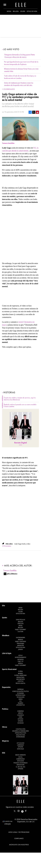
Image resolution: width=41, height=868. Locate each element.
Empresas (20, 689)
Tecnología (20, 697)
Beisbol (20, 673)
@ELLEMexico (12, 574)
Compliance (19, 838)
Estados (20, 719)
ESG (20, 701)
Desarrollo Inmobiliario (20, 731)
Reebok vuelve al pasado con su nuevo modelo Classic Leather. (20, 406)
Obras (21, 699)
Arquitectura (20, 735)
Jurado (20, 649)
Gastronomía (20, 638)
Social (21, 757)
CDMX (20, 717)
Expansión (6, 687)
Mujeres (20, 703)
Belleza (16, 11)
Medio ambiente (20, 755)
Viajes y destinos (20, 641)
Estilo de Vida (20, 647)
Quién (5, 618)
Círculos (21, 624)
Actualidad (21, 743)
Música (21, 663)
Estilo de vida (32, 11)
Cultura (21, 631)
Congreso (21, 715)
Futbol (21, 671)
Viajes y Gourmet (20, 630)
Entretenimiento (20, 657)
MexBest (6, 635)
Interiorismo (20, 737)
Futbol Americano (20, 675)
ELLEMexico (15, 811)
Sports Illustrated (9, 669)
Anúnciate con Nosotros (19, 845)
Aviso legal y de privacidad (19, 832)
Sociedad (21, 723)
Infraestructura (20, 733)
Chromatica (7, 546)
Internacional (21, 695)
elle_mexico (20, 810)
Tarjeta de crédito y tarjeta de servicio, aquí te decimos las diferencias (20, 399)
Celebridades (9, 89)
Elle (4, 606)
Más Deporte (21, 679)
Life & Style (7, 653)
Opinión (21, 721)
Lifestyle (20, 681)
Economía (20, 693)
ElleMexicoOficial (28, 810)
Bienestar (20, 645)
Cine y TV (20, 661)
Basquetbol (21, 677)
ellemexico (24, 810)
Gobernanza (20, 759)
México (21, 713)
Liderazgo (21, 745)
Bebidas (20, 640)
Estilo (21, 655)
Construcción (20, 729)
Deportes (20, 659)
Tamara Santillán (10, 571)
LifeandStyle (21, 705)
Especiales (20, 749)
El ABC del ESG (21, 767)
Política (5, 709)
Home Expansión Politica (21, 691)
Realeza (20, 622)
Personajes (20, 644)
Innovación (21, 765)
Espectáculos (20, 620)
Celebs (23, 11)
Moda (9, 11)
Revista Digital (21, 443)
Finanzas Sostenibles (21, 763)
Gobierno (20, 711)
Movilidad (20, 761)
